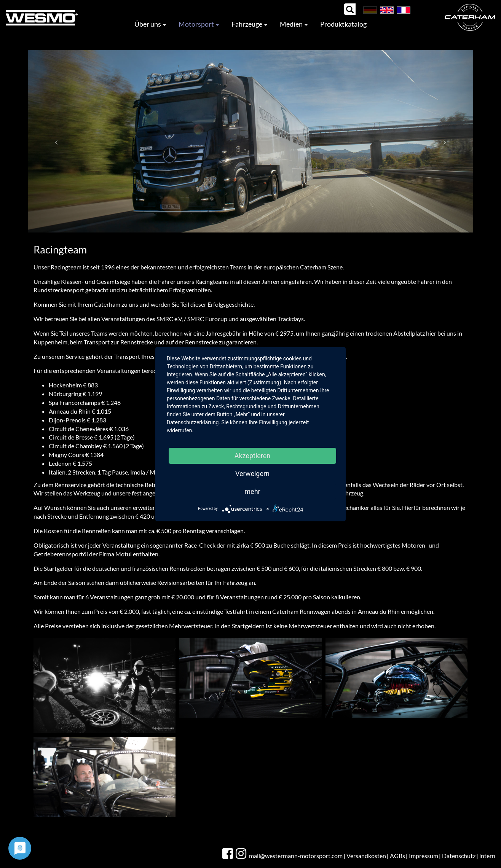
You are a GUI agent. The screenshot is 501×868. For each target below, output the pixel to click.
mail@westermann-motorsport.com (296, 856)
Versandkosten (366, 856)
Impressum (424, 856)
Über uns (150, 24)
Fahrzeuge (249, 24)
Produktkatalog (343, 24)
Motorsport (199, 24)
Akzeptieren (253, 456)
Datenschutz (459, 856)
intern (487, 856)
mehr (252, 491)
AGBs (397, 856)
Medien (294, 24)
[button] (56, 141)
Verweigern (252, 474)
